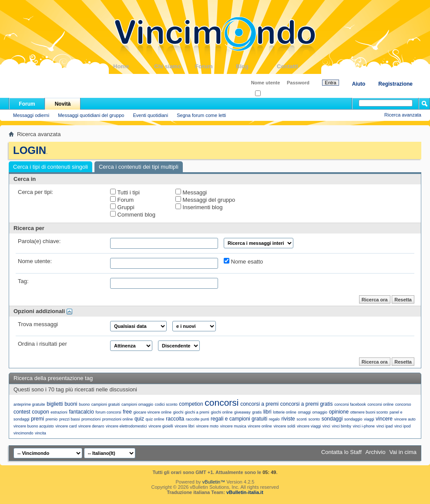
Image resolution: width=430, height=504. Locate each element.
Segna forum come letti (201, 115)
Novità (63, 104)
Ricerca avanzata (403, 115)
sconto (314, 419)
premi (37, 419)
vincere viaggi (309, 426)
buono (84, 404)
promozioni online (118, 419)
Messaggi (191, 192)
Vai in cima (403, 452)
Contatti (297, 66)
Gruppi (122, 207)
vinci (326, 426)
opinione (339, 412)
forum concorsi (108, 412)
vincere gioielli (161, 426)
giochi (178, 412)
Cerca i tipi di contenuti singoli (50, 167)
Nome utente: (35, 261)
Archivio (376, 452)
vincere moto (207, 426)
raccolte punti (198, 419)
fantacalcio (81, 412)
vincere (384, 419)
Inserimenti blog (199, 207)
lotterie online (285, 412)
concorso (403, 404)
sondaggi (332, 419)
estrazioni (59, 412)
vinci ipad (385, 426)
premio (52, 419)
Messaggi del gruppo (205, 200)
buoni (71, 404)
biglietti (55, 404)
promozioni (91, 419)
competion (191, 404)
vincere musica (233, 426)
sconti (302, 419)
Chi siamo (175, 66)
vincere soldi (284, 426)
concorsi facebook (350, 404)
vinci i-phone (364, 426)
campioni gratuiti (106, 404)
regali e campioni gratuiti (239, 419)
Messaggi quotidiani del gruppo (91, 115)
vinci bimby (341, 426)
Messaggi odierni (31, 115)
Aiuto (359, 84)
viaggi (369, 419)
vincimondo (24, 433)
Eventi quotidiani (150, 115)
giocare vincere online (152, 412)
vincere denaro (91, 426)
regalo (274, 419)
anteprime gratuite (29, 404)
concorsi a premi (259, 404)
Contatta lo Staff (341, 452)
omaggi (304, 412)
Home (134, 66)
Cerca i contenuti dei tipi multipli (139, 167)
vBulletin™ (214, 482)
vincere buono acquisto (34, 426)
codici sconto (166, 404)
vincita (40, 433)
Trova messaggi (38, 324)
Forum (215, 66)
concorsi (222, 402)
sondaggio (353, 419)
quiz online (155, 419)
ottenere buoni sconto (369, 412)
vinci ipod (403, 426)
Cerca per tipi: (35, 192)
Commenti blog (133, 214)
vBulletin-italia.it (245, 492)
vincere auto (405, 419)
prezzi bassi (70, 419)
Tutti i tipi (125, 192)
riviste (288, 419)
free (127, 412)
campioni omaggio (137, 404)
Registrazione (395, 84)
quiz (139, 419)
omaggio (320, 412)
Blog (256, 66)
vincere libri (185, 426)
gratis (257, 412)
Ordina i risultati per (42, 344)
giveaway (242, 412)
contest (22, 412)
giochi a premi (197, 412)
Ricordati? (268, 94)
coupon (40, 412)
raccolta (175, 419)
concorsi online (380, 404)
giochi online (222, 412)
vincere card (66, 426)
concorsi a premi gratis (307, 404)
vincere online (260, 426)
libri (267, 412)
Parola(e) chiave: (39, 241)
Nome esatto (243, 261)
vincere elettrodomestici (126, 426)
